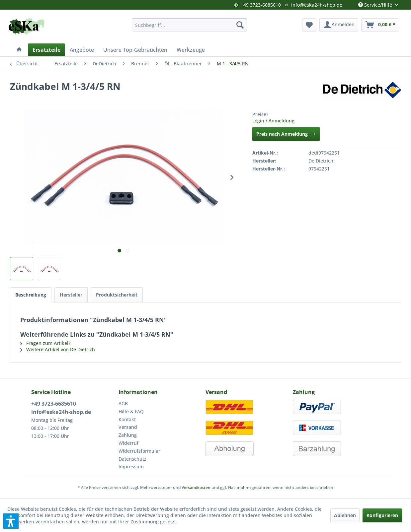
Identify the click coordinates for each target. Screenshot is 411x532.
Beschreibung (31, 295)
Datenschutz (132, 459)
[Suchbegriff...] (189, 25)
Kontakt (127, 419)
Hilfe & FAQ (131, 411)
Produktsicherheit (117, 295)
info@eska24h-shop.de (317, 5)
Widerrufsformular (139, 451)
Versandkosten (196, 487)
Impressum (131, 466)
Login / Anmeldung (273, 121)
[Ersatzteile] (46, 50)
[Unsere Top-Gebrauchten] (135, 50)
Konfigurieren (382, 515)
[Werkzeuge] (191, 50)
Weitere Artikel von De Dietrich (58, 349)
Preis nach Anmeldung (286, 133)
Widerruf (128, 443)
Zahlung (128, 435)
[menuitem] (189, 25)
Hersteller (71, 295)
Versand (128, 427)
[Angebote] (82, 50)
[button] (11, 521)
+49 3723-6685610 (261, 5)
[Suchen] (240, 25)
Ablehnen (345, 515)
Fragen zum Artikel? (45, 343)
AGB (123, 403)
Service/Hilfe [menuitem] (376, 3)
